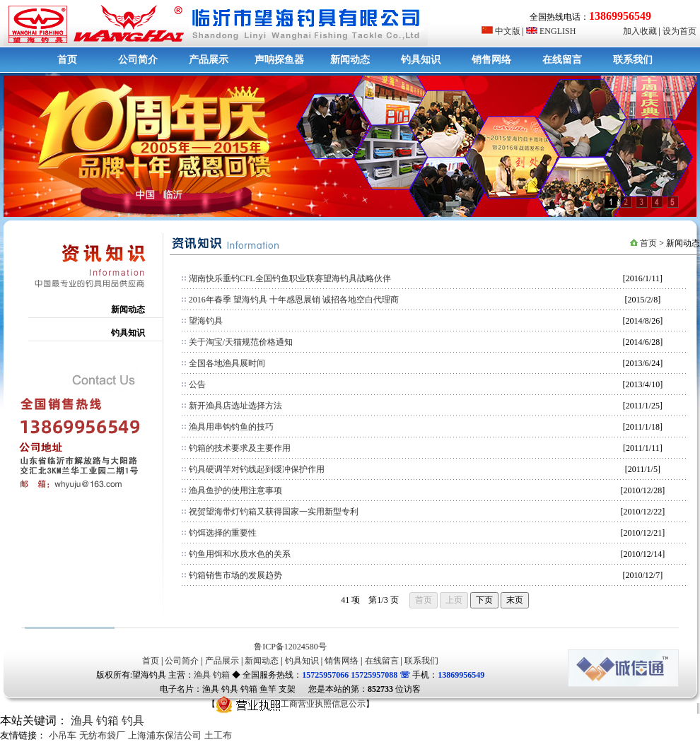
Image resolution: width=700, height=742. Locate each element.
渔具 (202, 675)
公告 (197, 384)
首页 (67, 60)
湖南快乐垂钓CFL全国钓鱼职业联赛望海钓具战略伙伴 (290, 278)
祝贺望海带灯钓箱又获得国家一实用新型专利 (274, 512)
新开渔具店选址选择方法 (235, 406)
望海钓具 (206, 321)
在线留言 (562, 60)
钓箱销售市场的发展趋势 (235, 575)
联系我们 (633, 60)
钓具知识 (421, 60)
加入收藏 (640, 31)
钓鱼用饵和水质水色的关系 (240, 554)
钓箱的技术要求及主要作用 (240, 448)
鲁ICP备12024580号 (290, 647)
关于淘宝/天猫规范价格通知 (241, 342)
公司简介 (138, 60)
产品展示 (209, 60)
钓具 (133, 720)
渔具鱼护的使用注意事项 (235, 490)
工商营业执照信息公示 (291, 704)
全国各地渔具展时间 (227, 363)
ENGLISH (551, 31)
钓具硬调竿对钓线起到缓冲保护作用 (257, 469)
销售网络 (491, 60)
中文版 (501, 31)
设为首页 (679, 31)
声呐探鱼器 (279, 60)
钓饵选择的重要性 (223, 533)
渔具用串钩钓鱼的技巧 (231, 427)
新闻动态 (350, 60)
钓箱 (221, 675)
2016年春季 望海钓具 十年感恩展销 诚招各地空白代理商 (294, 300)
